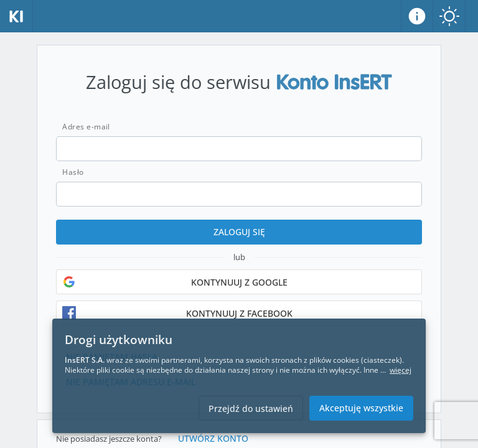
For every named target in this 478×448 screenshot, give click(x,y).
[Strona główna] (16, 16)
